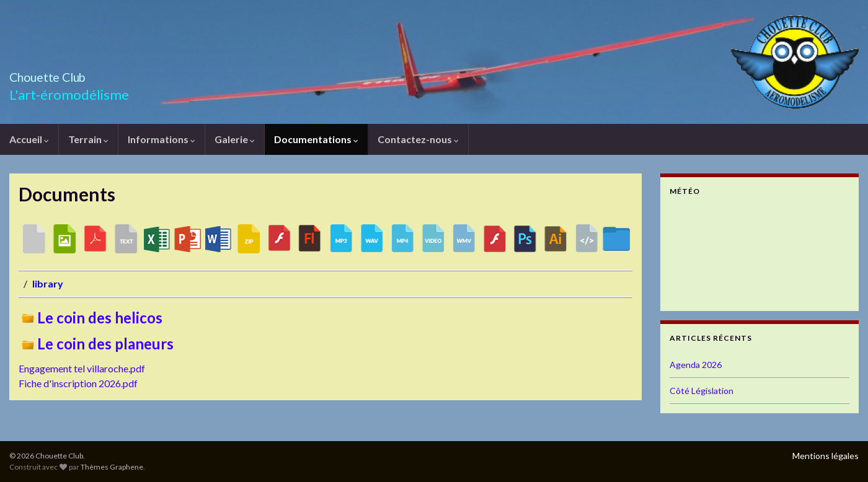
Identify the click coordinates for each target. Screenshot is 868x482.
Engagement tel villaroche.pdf (82, 368)
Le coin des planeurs (96, 344)
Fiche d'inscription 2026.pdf (78, 383)
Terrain (88, 139)
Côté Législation (702, 391)
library (48, 283)
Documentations (316, 139)
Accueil (29, 139)
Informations (162, 139)
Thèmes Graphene (112, 467)
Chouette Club (68, 74)
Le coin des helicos (91, 318)
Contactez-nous (418, 139)
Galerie (235, 139)
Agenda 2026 (696, 365)
